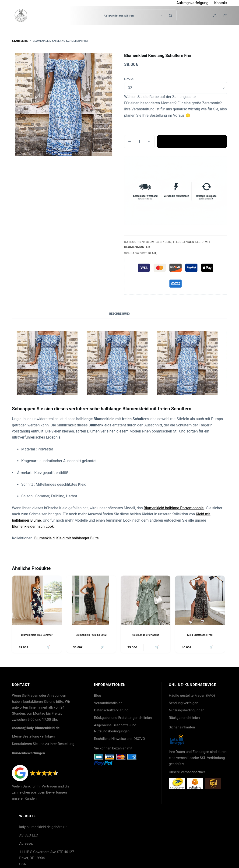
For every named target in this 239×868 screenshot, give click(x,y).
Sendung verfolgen (183, 704)
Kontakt (221, 3)
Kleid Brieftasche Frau (200, 635)
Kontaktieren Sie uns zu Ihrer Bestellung (43, 745)
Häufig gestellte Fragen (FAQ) (192, 696)
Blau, (152, 253)
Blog (98, 696)
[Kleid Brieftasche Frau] (200, 600)
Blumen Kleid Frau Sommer (37, 635)
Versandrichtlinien (108, 704)
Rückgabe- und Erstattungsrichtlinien (123, 719)
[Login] (215, 16)
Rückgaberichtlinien (184, 719)
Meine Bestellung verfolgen (33, 737)
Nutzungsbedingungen (186, 711)
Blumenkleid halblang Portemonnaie (174, 508)
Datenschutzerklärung (111, 711)
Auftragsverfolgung (192, 3)
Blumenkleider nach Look (33, 526)
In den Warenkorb (192, 141)
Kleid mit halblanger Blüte (77, 538)
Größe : (130, 79)
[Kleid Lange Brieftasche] (146, 600)
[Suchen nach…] (96, 15)
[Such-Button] (171, 15)
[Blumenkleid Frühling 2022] (91, 600)
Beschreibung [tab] (119, 314)
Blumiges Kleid (159, 242)
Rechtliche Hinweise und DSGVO (119, 740)
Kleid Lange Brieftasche (146, 635)
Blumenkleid (44, 538)
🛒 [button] (48, 648)
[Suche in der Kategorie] (132, 15)
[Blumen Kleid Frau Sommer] (37, 600)
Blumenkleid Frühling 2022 (91, 635)
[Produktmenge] (139, 142)
